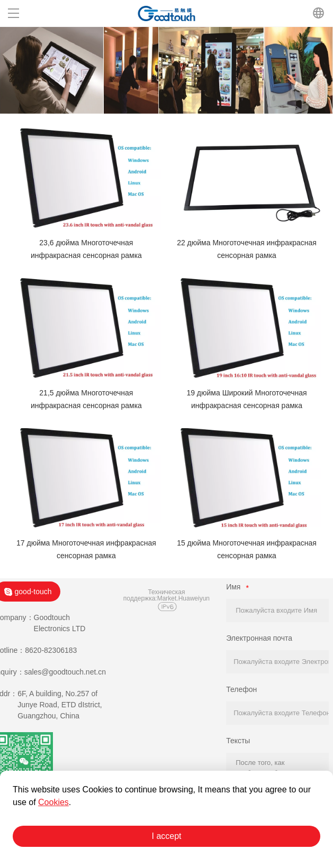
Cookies (53, 802)
